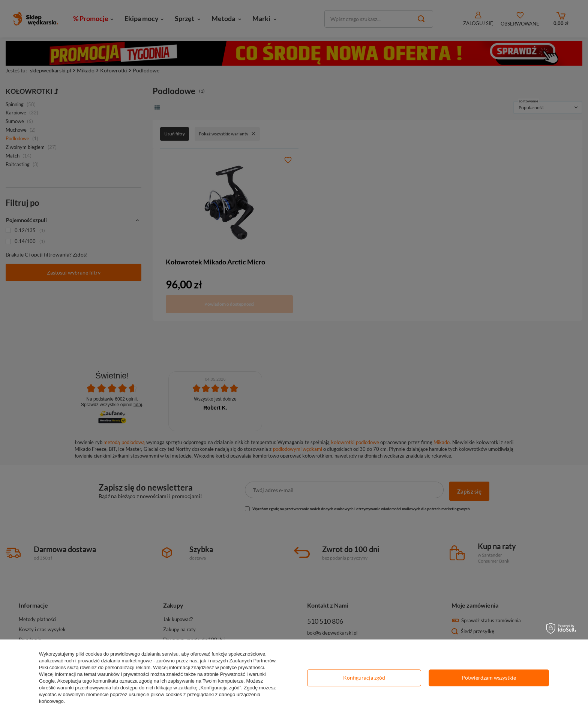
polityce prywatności (242, 667)
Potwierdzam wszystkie (489, 678)
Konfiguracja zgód (364, 678)
